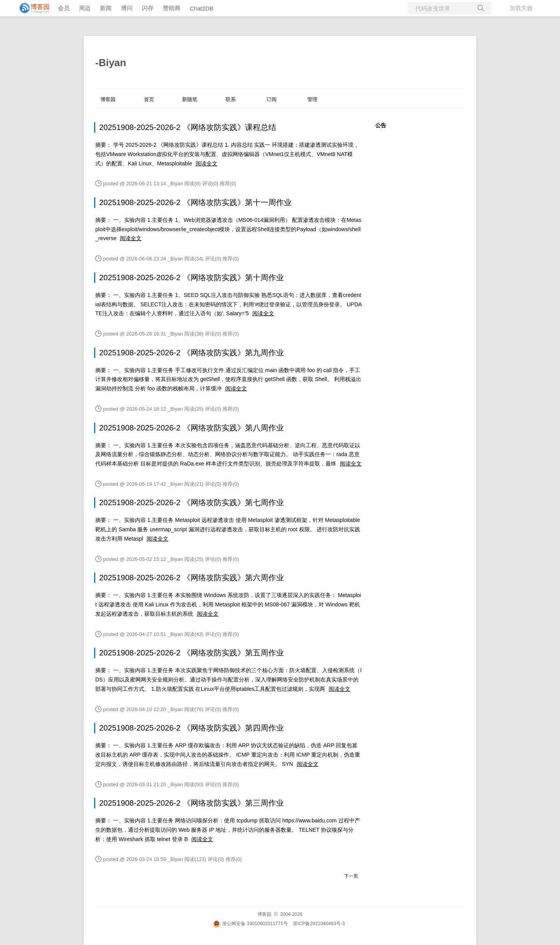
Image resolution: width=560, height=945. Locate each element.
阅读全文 (206, 163)
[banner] (31, 8)
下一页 (351, 876)
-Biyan (111, 63)
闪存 (148, 8)
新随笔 (190, 99)
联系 (231, 99)
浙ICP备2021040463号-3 (319, 924)
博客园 (108, 99)
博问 (127, 8)
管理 (312, 99)
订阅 (271, 99)
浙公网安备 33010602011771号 (250, 924)
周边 (85, 8)
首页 (149, 99)
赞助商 (172, 8)
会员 (64, 8)
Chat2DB (202, 8)
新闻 (106, 8)
